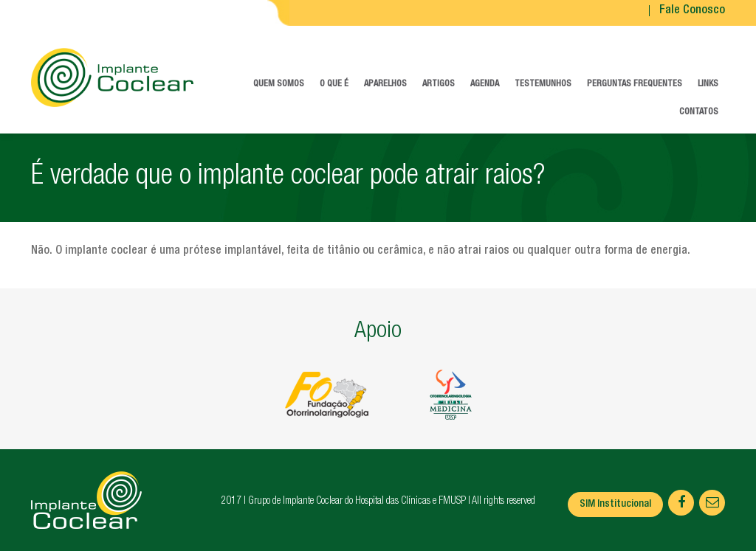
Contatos (699, 112)
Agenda (485, 84)
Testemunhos (543, 84)
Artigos (439, 84)
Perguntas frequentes (635, 84)
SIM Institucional (615, 505)
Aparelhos (385, 84)
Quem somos (279, 84)
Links (708, 84)
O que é (334, 84)
